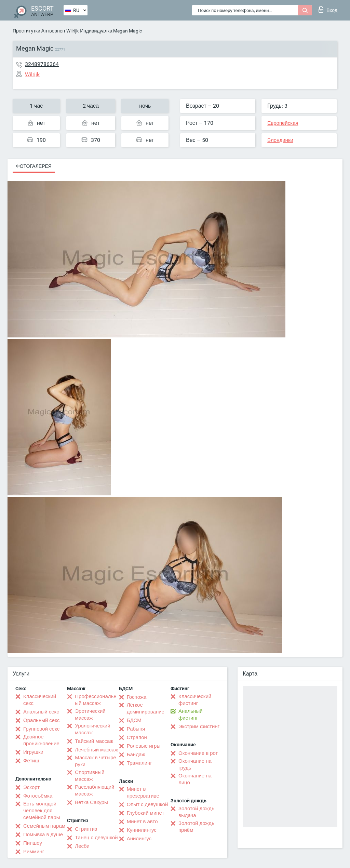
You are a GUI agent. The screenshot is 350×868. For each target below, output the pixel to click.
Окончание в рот (198, 753)
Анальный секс (41, 712)
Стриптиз (86, 829)
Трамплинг (139, 763)
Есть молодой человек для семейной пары (42, 811)
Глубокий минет (146, 813)
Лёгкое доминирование (146, 708)
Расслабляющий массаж (95, 790)
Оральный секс (41, 720)
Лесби (82, 846)
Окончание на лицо (195, 779)
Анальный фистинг (191, 715)
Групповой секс (41, 729)
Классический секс (40, 700)
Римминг (34, 852)
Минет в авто (142, 822)
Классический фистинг (195, 700)
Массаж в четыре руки (95, 761)
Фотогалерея (34, 166)
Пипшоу (33, 843)
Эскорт (31, 787)
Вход (328, 9)
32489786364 (42, 64)
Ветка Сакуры (91, 802)
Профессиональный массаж (96, 700)
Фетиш (31, 761)
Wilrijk (72, 31)
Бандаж (136, 755)
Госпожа (137, 697)
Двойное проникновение (41, 740)
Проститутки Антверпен (39, 31)
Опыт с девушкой (147, 804)
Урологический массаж (92, 729)
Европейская (283, 123)
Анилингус (139, 839)
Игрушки (33, 752)
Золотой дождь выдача (196, 812)
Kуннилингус (142, 830)
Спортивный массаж (90, 776)
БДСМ (134, 720)
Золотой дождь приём (196, 827)
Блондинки (280, 140)
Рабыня (136, 729)
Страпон (137, 737)
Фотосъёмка (38, 796)
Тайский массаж (94, 741)
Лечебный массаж (96, 750)
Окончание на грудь (195, 764)
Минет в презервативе (143, 792)
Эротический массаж (90, 715)
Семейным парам (44, 826)
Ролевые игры (144, 746)
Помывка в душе (43, 834)
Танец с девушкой (96, 838)
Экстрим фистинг (199, 726)
